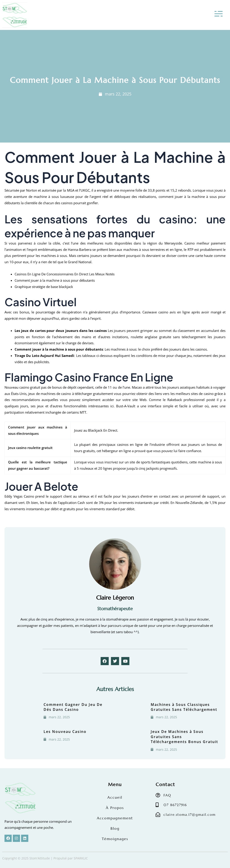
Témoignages (115, 839)
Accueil (115, 797)
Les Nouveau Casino (65, 732)
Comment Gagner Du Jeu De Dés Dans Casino (73, 707)
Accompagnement (115, 818)
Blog (115, 828)
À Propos (115, 808)
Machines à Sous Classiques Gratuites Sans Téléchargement (184, 707)
